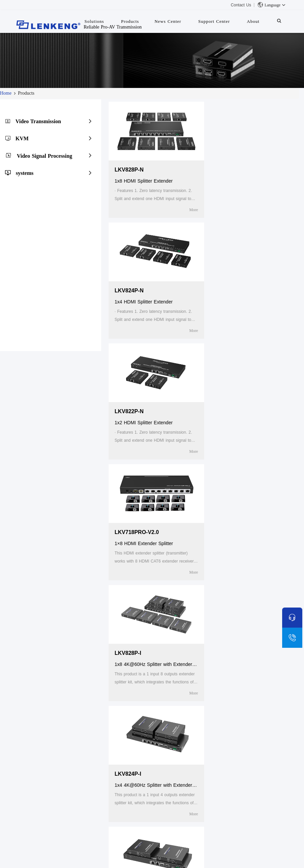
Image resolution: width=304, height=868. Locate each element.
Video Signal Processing (45, 156)
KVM (22, 138)
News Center (168, 21)
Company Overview (36, 763)
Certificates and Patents (41, 772)
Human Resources (35, 781)
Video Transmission (38, 121)
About (253, 21)
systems (25, 173)
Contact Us (241, 5)
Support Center (214, 21)
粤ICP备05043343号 (219, 857)
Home (6, 93)
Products (93, 750)
